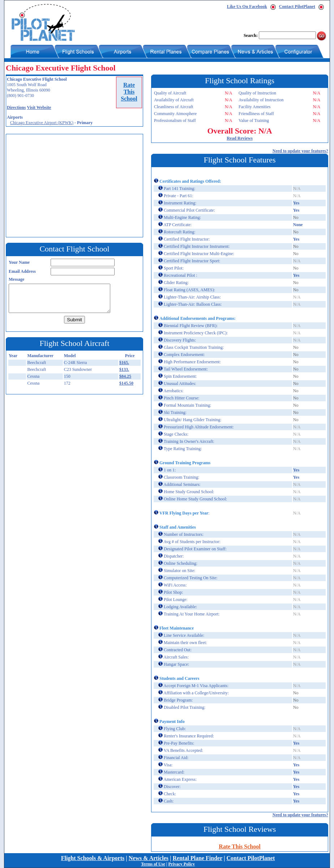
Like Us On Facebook (247, 7)
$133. (124, 369)
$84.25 (125, 376)
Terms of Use (153, 864)
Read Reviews (240, 138)
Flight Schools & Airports (93, 858)
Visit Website (39, 107)
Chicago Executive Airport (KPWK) (42, 123)
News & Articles (149, 858)
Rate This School (239, 846)
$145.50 (126, 383)
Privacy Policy (181, 864)
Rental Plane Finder (198, 858)
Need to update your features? (300, 151)
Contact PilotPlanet (297, 7)
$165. (124, 363)
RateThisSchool (129, 92)
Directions (16, 107)
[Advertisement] (76, 185)
